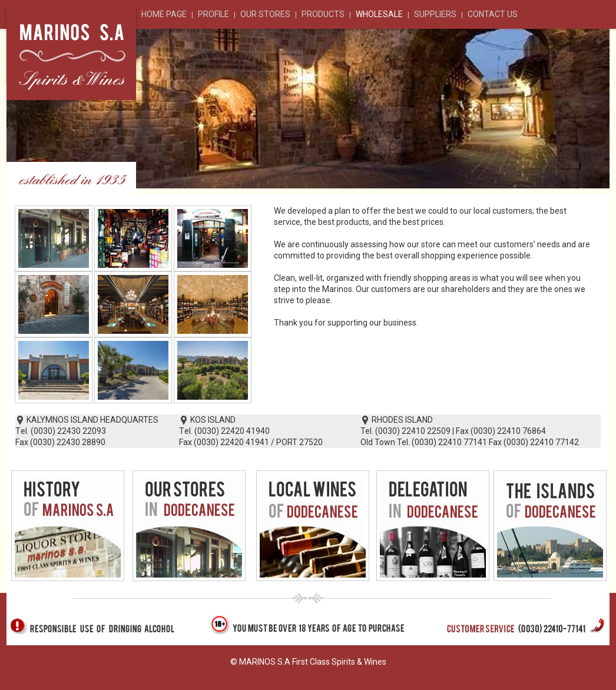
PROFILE (213, 14)
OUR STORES (265, 14)
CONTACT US (493, 14)
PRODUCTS (323, 14)
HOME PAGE (164, 14)
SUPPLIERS (435, 14)
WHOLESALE (379, 14)
